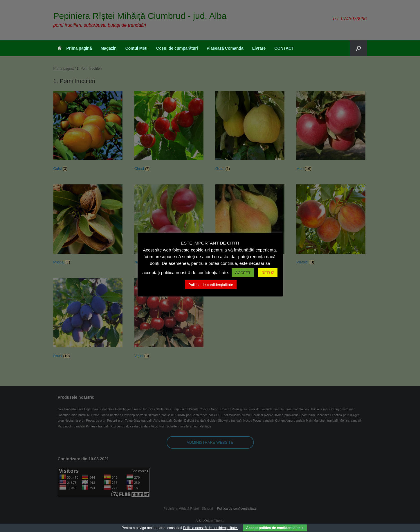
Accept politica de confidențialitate (275, 528)
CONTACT (284, 48)
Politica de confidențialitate (211, 285)
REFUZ (268, 273)
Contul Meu (136, 48)
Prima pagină (75, 48)
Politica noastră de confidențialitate (210, 528)
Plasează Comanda (225, 48)
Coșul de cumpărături (177, 48)
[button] (358, 48)
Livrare (259, 48)
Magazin (108, 48)
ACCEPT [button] (243, 273)
